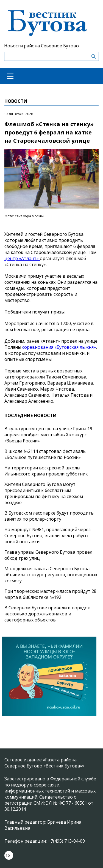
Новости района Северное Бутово (41, 46)
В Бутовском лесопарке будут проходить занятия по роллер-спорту (49, 516)
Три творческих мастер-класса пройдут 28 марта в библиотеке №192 (50, 594)
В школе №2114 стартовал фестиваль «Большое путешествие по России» (45, 454)
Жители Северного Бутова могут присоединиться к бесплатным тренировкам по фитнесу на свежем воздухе (44, 493)
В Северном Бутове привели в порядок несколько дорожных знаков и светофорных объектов (47, 614)
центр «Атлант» (22, 258)
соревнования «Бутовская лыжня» (59, 347)
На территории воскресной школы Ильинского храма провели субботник (46, 471)
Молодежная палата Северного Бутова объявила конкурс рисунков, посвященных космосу (51, 575)
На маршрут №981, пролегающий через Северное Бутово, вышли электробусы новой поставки (48, 536)
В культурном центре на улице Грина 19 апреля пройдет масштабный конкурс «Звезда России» (48, 435)
